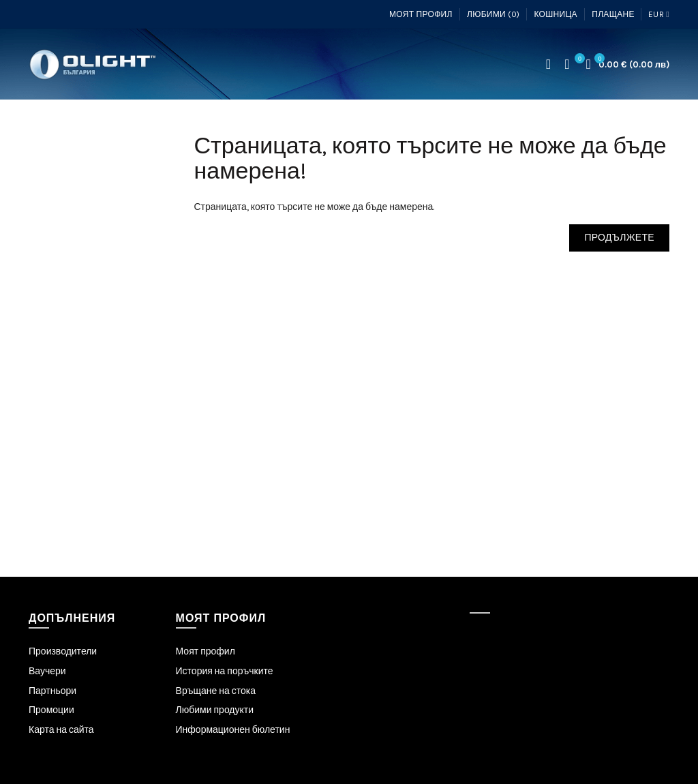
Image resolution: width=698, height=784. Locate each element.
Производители (63, 651)
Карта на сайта (61, 730)
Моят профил (421, 14)
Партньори (52, 691)
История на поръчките (225, 671)
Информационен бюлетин (233, 730)
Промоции (51, 710)
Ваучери (47, 671)
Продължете (619, 238)
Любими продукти (215, 710)
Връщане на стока (216, 691)
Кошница (555, 14)
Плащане (613, 14)
